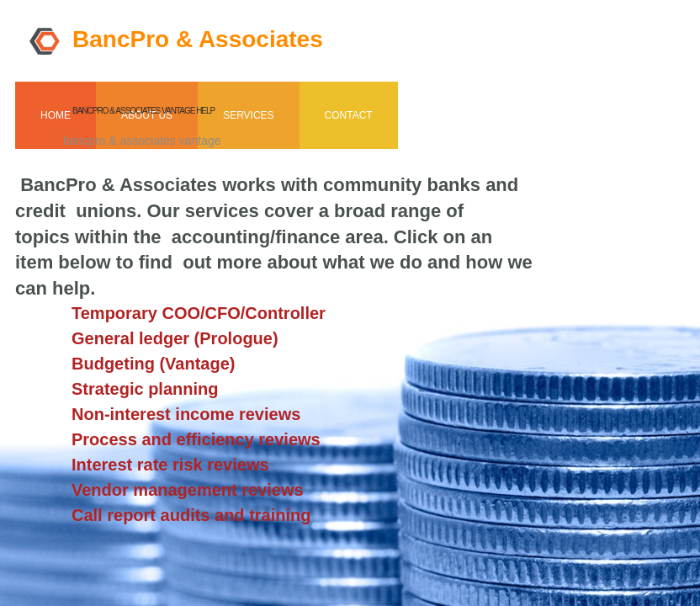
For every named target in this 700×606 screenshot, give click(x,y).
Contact (349, 115)
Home (56, 115)
